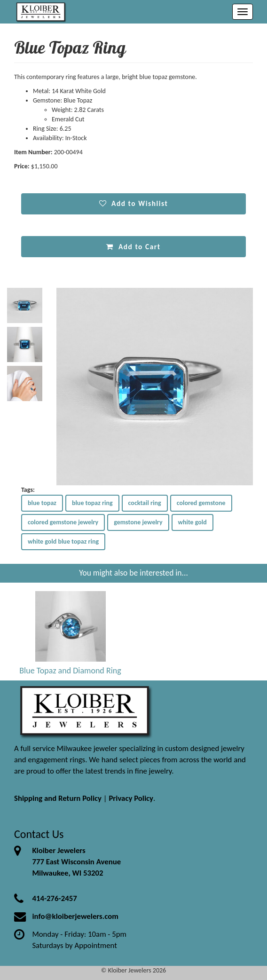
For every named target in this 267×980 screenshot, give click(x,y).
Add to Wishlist (134, 203)
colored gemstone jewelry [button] (63, 522)
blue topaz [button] (42, 503)
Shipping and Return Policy (58, 798)
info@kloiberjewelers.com (75, 916)
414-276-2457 (54, 898)
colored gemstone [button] (201, 503)
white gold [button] (192, 522)
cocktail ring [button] (145, 503)
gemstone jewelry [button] (138, 522)
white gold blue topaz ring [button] (63, 541)
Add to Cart (133, 247)
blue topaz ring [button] (92, 503)
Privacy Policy (131, 798)
